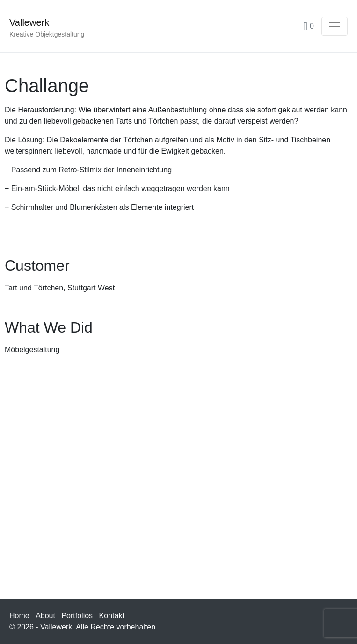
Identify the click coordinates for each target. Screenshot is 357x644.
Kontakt (112, 616)
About (45, 616)
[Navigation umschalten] (335, 26)
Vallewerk (29, 22)
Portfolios (77, 616)
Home (19, 616)
